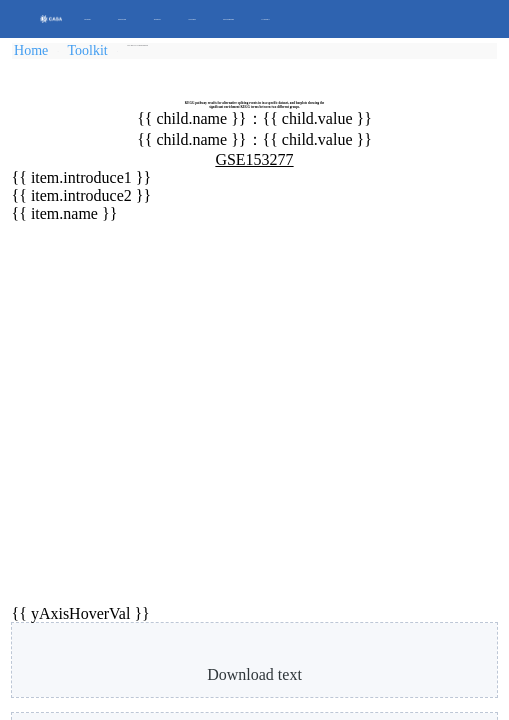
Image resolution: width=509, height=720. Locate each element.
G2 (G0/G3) (364, 213)
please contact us (126, 684)
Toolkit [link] (98, 60)
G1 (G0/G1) (119, 213)
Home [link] (40, 60)
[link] (155, 54)
